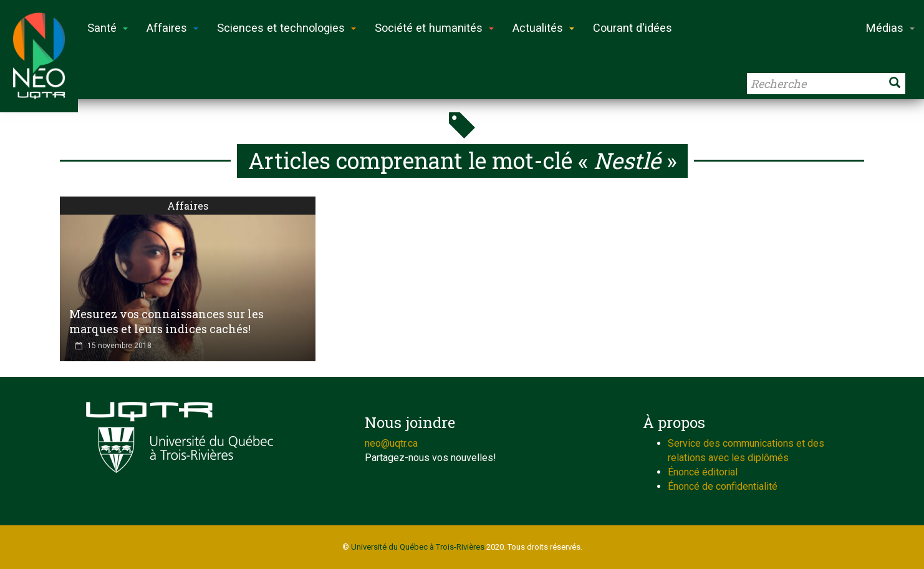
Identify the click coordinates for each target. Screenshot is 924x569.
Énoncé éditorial (703, 472)
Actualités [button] (543, 28)
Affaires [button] (172, 28)
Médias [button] (890, 28)
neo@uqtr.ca (391, 443)
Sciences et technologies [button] (286, 28)
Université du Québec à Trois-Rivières (418, 547)
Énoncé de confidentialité (723, 486)
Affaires (188, 206)
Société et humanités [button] (434, 28)
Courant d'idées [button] (633, 28)
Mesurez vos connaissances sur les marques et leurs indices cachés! (166, 321)
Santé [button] (108, 28)
